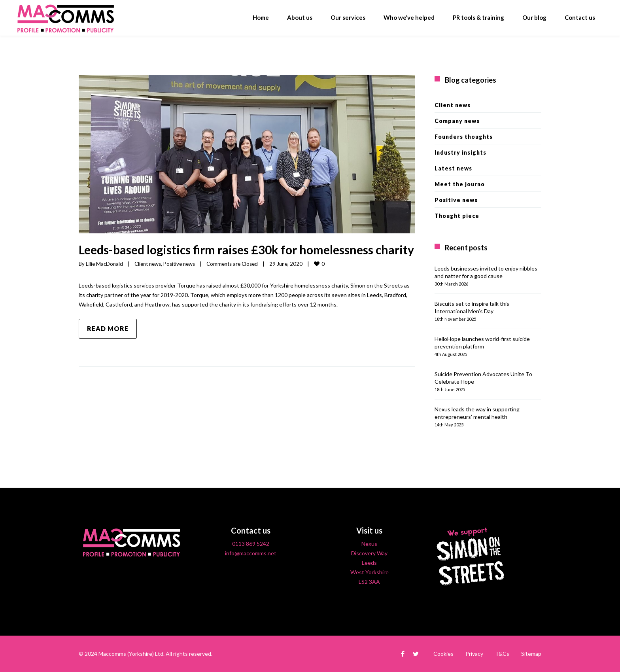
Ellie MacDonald (104, 264)
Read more (108, 328)
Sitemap (531, 654)
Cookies (443, 654)
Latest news (453, 168)
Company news (457, 121)
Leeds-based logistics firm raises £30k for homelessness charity (246, 250)
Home (261, 17)
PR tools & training (478, 17)
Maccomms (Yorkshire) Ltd (131, 654)
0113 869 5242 (251, 544)
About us (300, 17)
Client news (148, 264)
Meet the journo (460, 184)
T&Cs (502, 654)
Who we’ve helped (409, 17)
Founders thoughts (464, 137)
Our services (348, 17)
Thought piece (457, 216)
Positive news (179, 264)
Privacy (474, 654)
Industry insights (460, 152)
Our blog (534, 17)
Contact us (580, 17)
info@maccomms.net (251, 553)
